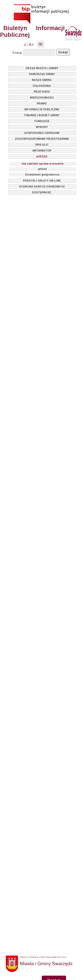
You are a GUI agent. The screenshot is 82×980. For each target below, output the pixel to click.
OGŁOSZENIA (42, 86)
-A (24, 45)
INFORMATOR (42, 151)
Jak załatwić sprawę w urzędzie (42, 164)
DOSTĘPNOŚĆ (42, 192)
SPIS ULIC (42, 145)
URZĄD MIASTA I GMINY (42, 68)
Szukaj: (17, 53)
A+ (31, 45)
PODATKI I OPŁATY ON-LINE (42, 181)
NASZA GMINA (42, 80)
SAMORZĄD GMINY (42, 74)
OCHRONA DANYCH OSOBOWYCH (42, 187)
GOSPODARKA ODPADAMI (42, 133)
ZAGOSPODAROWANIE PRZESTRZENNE (42, 139)
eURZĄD (42, 157)
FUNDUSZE (42, 121)
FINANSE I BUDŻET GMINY (42, 115)
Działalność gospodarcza (42, 175)
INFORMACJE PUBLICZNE (42, 109)
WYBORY (42, 127)
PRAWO (42, 104)
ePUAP (42, 169)
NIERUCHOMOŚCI (42, 98)
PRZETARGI (42, 92)
